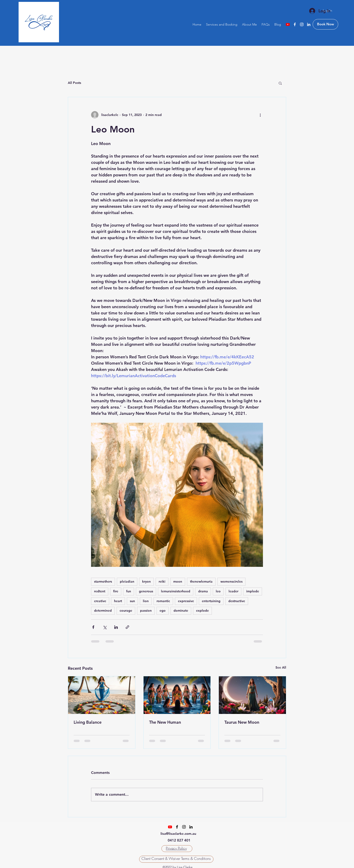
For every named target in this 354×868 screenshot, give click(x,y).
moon (178, 581)
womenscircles (231, 581)
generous (146, 591)
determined (103, 611)
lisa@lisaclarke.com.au (178, 833)
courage (126, 611)
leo (218, 591)
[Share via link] (127, 627)
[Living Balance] (102, 695)
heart (118, 601)
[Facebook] (295, 24)
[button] (280, 83)
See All (281, 667)
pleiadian (127, 581)
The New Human (165, 722)
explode (202, 611)
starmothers (103, 581)
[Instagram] (302, 24)
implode (253, 591)
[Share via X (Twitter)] (105, 627)
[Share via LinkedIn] (116, 627)
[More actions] (260, 115)
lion (146, 601)
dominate (181, 611)
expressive (186, 601)
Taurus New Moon (242, 722)
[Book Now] (325, 24)
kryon (146, 581)
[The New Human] (177, 695)
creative (100, 601)
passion (146, 611)
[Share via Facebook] (93, 627)
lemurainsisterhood (176, 591)
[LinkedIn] (309, 24)
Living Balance (88, 722)
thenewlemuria (201, 581)
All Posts (74, 83)
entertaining (211, 601)
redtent (100, 591)
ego (163, 611)
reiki (162, 581)
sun (132, 601)
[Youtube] (288, 24)
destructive (237, 601)
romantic (163, 601)
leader (233, 591)
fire (116, 591)
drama (203, 591)
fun (129, 591)
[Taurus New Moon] (252, 695)
